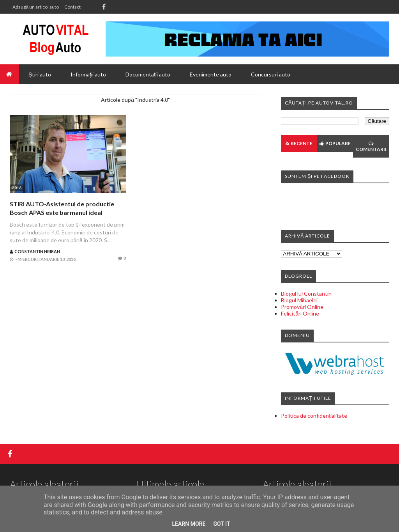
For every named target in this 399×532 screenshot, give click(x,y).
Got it (222, 524)
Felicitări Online (300, 313)
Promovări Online (302, 307)
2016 (17, 188)
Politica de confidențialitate (314, 416)
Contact (72, 7)
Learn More (189, 524)
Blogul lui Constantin (306, 293)
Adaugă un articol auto (36, 7)
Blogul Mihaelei (299, 300)
